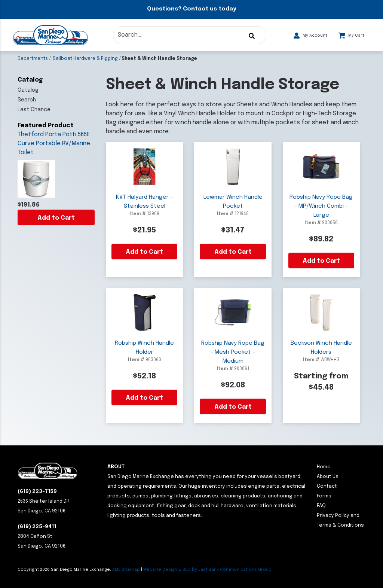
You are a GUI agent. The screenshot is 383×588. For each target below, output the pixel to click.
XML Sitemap (126, 570)
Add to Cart (56, 218)
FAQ (321, 506)
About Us (328, 477)
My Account (310, 36)
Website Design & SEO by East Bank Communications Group (207, 570)
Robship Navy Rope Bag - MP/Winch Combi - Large (321, 206)
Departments (33, 59)
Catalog (28, 90)
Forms (324, 496)
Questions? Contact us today (191, 9)
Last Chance (34, 110)
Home (324, 467)
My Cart (351, 36)
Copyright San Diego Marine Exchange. (65, 570)
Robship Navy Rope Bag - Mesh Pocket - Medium (233, 352)
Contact (327, 486)
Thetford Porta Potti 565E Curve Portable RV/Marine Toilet (54, 144)
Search (27, 100)
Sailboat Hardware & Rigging (85, 59)
